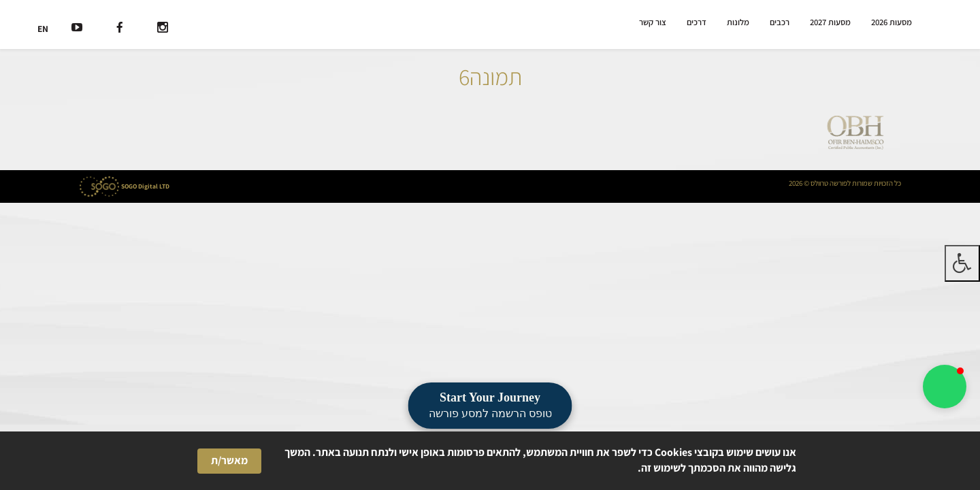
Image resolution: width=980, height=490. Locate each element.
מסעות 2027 (830, 22)
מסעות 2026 (892, 22)
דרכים (697, 22)
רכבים (780, 22)
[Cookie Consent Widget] (490, 461)
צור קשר (653, 22)
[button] (945, 387)
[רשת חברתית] (163, 29)
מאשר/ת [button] (229, 460)
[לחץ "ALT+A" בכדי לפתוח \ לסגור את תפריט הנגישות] (962, 263)
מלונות (738, 22)
